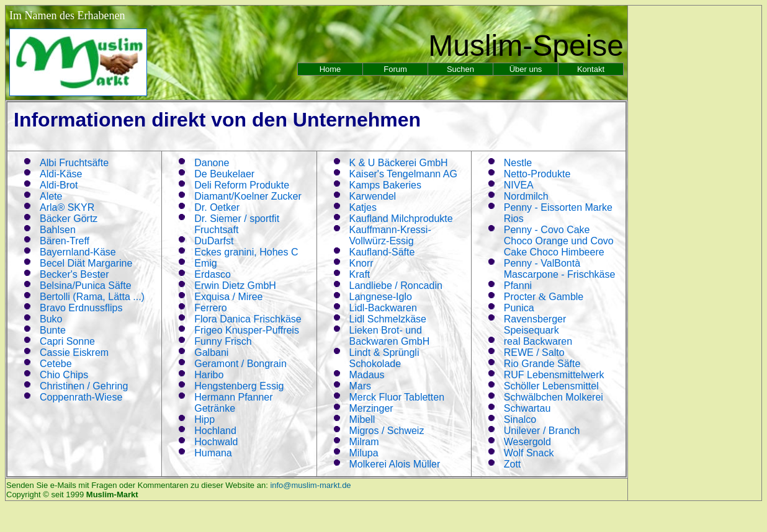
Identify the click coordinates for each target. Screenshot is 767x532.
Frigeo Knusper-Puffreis (247, 330)
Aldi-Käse (61, 174)
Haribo (209, 375)
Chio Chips (64, 375)
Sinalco (520, 419)
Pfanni (518, 286)
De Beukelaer (224, 174)
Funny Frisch (223, 341)
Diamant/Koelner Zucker (248, 196)
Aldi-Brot (59, 185)
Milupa (364, 453)
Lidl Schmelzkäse (388, 319)
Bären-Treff (65, 241)
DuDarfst (214, 241)
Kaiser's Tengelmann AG (403, 174)
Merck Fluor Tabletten (397, 397)
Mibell (362, 419)
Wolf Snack (529, 453)
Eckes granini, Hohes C (246, 252)
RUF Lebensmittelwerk (554, 375)
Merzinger (371, 408)
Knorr (361, 263)
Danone (212, 163)
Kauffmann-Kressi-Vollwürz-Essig (390, 235)
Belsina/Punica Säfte (86, 286)
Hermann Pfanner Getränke (233, 403)
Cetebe (56, 364)
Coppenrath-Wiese (81, 397)
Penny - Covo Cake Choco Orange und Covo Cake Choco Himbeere (559, 241)
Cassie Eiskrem (74, 352)
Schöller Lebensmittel (551, 386)
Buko (51, 319)
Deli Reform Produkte (242, 185)
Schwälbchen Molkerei (554, 397)
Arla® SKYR (67, 207)
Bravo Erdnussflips (81, 308)
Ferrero (210, 308)
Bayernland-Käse (78, 252)
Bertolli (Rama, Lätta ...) (92, 297)
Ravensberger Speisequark (535, 325)
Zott (513, 464)
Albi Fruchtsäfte (74, 163)
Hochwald (216, 442)
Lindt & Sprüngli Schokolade (384, 358)
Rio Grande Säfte (542, 364)
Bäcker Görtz (69, 219)
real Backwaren (538, 341)
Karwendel (373, 196)
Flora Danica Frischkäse (248, 319)
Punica (519, 308)
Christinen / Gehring (84, 386)
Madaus (367, 375)
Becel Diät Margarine (86, 263)
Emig (205, 263)
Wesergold (527, 442)
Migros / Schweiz (387, 431)
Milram (364, 442)
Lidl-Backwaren (383, 308)
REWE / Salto (534, 352)
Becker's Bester (74, 274)
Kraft (360, 274)
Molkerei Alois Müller (395, 464)
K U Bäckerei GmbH (399, 163)
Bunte (53, 330)
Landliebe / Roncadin (396, 286)
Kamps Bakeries (386, 185)
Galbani (211, 352)
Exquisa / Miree (228, 297)
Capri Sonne (67, 341)
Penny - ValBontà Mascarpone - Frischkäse (560, 269)
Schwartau (527, 408)
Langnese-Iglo (381, 297)
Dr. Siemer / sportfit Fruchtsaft (237, 224)
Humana (213, 453)
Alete (51, 196)
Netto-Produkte (537, 174)
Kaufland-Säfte (382, 252)
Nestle (518, 163)
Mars (361, 386)
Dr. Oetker (217, 207)
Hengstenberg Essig (239, 386)
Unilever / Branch (542, 431)
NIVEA (519, 185)
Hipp (204, 419)
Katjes (363, 207)
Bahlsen (58, 230)
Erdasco (213, 274)
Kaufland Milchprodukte (401, 219)
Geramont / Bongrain (240, 364)
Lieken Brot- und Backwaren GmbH (390, 336)
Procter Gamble (544, 297)
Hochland (215, 431)
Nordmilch (526, 196)
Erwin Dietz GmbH (235, 286)
